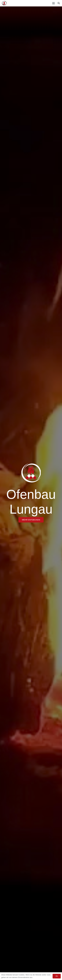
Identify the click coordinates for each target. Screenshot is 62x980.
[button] (53, 3)
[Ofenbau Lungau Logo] (4, 3)
